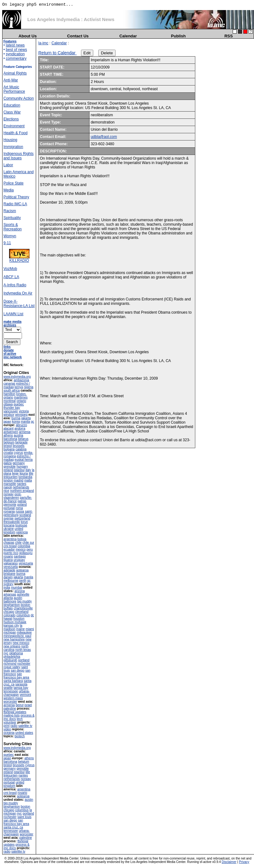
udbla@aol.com (104, 137)
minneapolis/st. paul (17, 636)
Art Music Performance (14, 89)
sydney (8, 584)
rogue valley (12, 667)
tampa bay (21, 688)
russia (20, 511)
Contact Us (78, 36)
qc (32, 422)
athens (8, 435)
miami (30, 629)
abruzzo (21, 425)
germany (19, 463)
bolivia (22, 539)
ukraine (9, 529)
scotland (25, 515)
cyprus (18, 453)
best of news (16, 50)
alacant (8, 429)
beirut (20, 705)
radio (14, 726)
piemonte (10, 505)
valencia (22, 532)
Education (12, 105)
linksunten (11, 477)
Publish (178, 36)
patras (22, 501)
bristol (8, 446)
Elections (11, 119)
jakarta (26, 418)
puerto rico (11, 553)
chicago (9, 612)
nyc (6, 653)
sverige (8, 518)
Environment (14, 126)
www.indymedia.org (17, 377)
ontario (22, 401)
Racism (10, 211)
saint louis (24, 817)
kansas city (11, 626)
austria (19, 435)
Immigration (13, 147)
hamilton (9, 394)
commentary (16, 58)
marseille (10, 484)
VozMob (10, 269)
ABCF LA (11, 277)
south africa (12, 390)
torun (24, 522)
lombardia (25, 477)
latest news (15, 45)
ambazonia (22, 380)
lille (31, 473)
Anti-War (11, 80)
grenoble (10, 467)
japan (7, 422)
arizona (20, 591)
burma (16, 418)
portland (24, 660)
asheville (23, 594)
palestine (10, 709)
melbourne (11, 581)
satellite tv (25, 726)
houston (19, 619)
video (7, 729)
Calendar (128, 36)
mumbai (17, 588)
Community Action (19, 98)
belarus (23, 439)
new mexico (21, 643)
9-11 (7, 243)
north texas (23, 650)
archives (10, 325)
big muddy (24, 601)
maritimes (21, 397)
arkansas (10, 594)
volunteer (10, 722)
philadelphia (12, 657)
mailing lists (12, 715)
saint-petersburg (18, 513)
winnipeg (21, 415)
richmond (10, 664)
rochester (24, 664)
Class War (12, 112)
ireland (8, 470)
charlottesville (23, 608)
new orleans (12, 646)
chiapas (9, 543)
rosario (8, 556)
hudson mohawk (15, 622)
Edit (87, 53)
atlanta (8, 598)
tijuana (8, 560)
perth (23, 581)
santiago (20, 556)
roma (19, 508)
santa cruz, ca (13, 827)
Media (9, 190)
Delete (107, 53)
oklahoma (16, 653)
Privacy (244, 862)
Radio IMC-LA (15, 204)
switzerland (22, 518)
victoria (24, 411)
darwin (8, 577)
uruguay (19, 560)
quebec (19, 404)
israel (28, 705)
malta (28, 480)
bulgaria (9, 449)
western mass (13, 698)
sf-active (10, 354)
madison (9, 629)
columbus (23, 615)
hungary (22, 467)
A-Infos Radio (15, 285)
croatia (8, 453)
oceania (9, 733)
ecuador (9, 549)
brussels (18, 446)
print (6, 726)
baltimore (10, 601)
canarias (9, 384)
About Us (28, 36)
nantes (22, 484)
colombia (24, 546)
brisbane (9, 574)
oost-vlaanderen (12, 496)
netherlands (21, 487)
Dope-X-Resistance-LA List (19, 304)
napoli (8, 487)
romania (9, 511)
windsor (9, 415)
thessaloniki (12, 522)
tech (20, 719)
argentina (10, 539)
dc (32, 615)
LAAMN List (13, 314)
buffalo (8, 608)
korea (16, 422)
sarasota (21, 684)
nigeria (29, 387)
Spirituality (12, 218)
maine (21, 629)
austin (18, 598)
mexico (21, 549)
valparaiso (11, 563)
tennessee (11, 691)
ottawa (8, 404)
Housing (10, 140)
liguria (24, 473)
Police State (14, 183)
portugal (9, 508)
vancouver (11, 411)
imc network (13, 357)
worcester (10, 702)
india (7, 588)
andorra (20, 429)
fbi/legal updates (15, 712)
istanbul (19, 470)
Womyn (10, 236)
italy (28, 470)
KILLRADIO (19, 259)
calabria (21, 449)
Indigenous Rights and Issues (19, 156)
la (21, 626)
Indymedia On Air (18, 293)
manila (25, 422)
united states (24, 733)
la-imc (43, 43)
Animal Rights (15, 73)
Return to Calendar (57, 53)
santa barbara (13, 681)
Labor (8, 165)
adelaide (9, 570)
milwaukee (24, 632)
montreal (10, 401)
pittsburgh (10, 660)
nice (6, 491)
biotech (20, 736)
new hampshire (14, 639)
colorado (9, 615)
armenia (24, 432)
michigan (10, 632)
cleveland (22, 612)
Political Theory (16, 197)
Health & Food (16, 133)
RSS (229, 36)
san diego (17, 670)
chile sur (28, 543)
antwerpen (11, 432)
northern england (22, 491)
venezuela (26, 563)
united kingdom (13, 530)
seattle (8, 688)
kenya (19, 387)
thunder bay (12, 408)
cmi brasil (10, 546)
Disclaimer (229, 862)
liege (15, 473)
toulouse (21, 525)
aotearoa (22, 570)
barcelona (10, 439)
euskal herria (24, 460)
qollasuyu (26, 553)
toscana (9, 525)
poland (22, 505)
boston (25, 605)
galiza (8, 463)
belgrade (22, 442)
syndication (15, 54)
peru (30, 549)
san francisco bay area (16, 676)
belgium (9, 442)
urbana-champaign (16, 693)
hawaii (8, 619)
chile (18, 543)
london (8, 480)
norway (8, 494)
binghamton (12, 605)
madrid (19, 480)
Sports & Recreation (13, 227)
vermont (25, 695)
